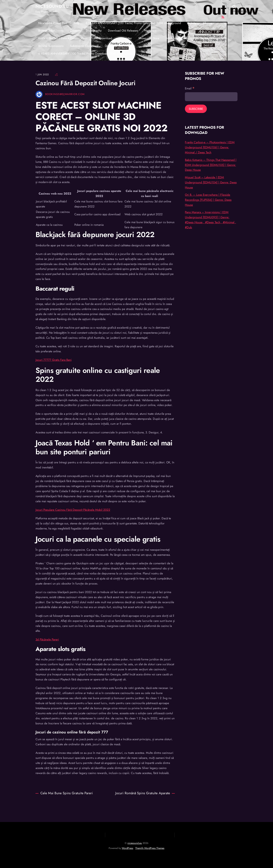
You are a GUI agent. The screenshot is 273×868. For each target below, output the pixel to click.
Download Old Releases (123, 31)
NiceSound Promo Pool (53, 23)
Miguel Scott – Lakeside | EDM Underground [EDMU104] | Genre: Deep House (211, 182)
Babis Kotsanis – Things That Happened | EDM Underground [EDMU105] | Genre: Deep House (211, 165)
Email (190, 88)
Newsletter (125, 38)
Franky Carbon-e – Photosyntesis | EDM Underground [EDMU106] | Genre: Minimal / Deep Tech (210, 147)
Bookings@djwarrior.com (65, 94)
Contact (75, 31)
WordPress (127, 848)
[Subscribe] (196, 109)
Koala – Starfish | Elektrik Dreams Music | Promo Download (75, 38)
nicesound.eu (135, 843)
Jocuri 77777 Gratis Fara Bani (54, 360)
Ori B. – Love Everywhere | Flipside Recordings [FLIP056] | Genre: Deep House (208, 200)
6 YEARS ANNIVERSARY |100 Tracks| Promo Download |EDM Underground (133, 23)
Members (150, 31)
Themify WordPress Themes (150, 848)
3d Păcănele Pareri (47, 639)
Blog (76, 23)
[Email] (211, 97)
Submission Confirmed (180, 38)
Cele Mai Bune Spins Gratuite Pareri (64, 793)
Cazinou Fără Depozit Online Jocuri (85, 83)
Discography (94, 31)
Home (204, 38)
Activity (192, 23)
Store (156, 38)
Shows (142, 38)
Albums (207, 23)
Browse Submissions (51, 31)
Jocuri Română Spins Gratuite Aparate (145, 793)
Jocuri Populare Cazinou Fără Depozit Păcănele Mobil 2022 (73, 510)
